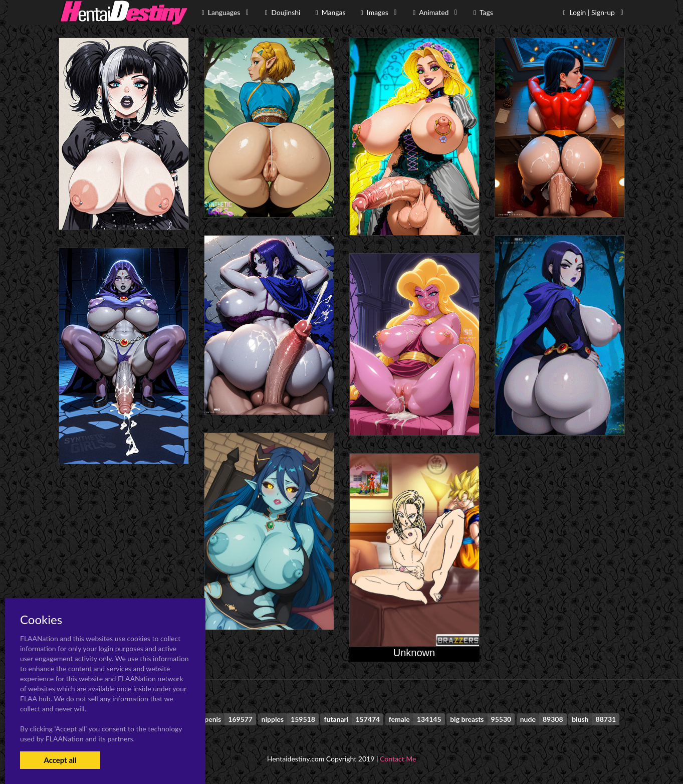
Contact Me (398, 759)
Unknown (414, 653)
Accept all (60, 760)
